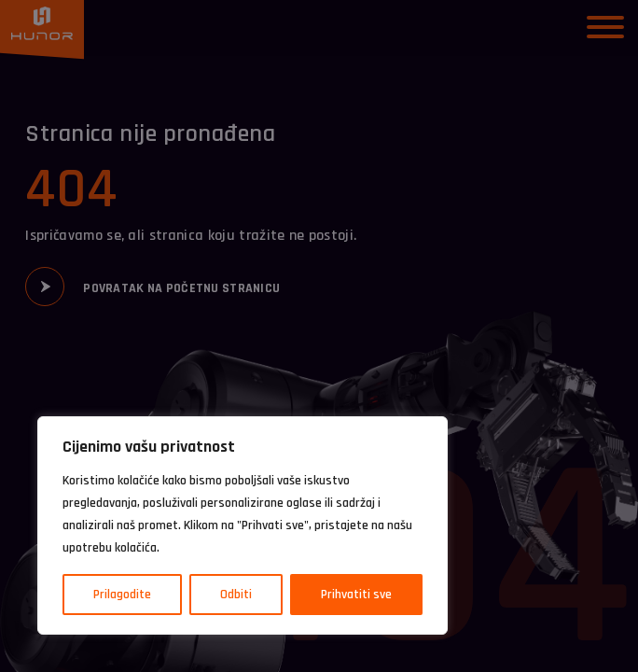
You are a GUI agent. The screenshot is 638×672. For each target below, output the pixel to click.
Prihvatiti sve (356, 595)
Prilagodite (122, 595)
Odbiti (236, 595)
